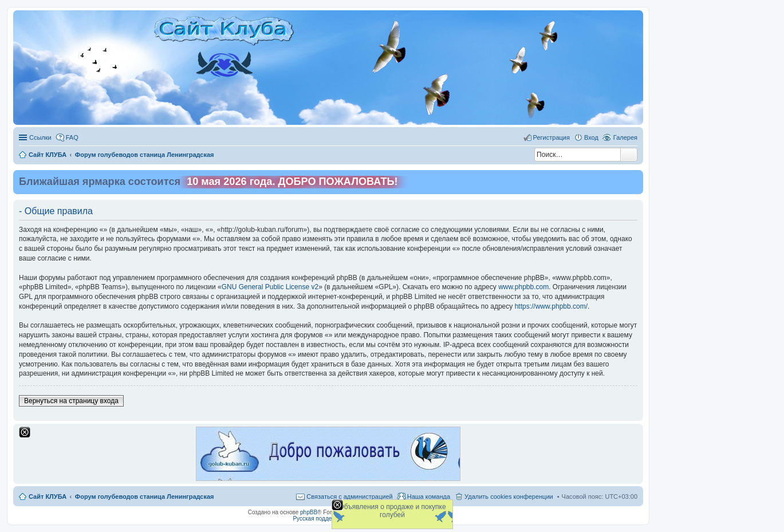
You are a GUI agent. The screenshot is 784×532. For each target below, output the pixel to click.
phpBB (309, 512)
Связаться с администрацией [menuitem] (349, 496)
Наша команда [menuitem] (429, 496)
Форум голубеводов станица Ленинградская (145, 496)
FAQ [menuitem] (72, 137)
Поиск (629, 155)
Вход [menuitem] (591, 137)
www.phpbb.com (523, 287)
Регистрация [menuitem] (551, 137)
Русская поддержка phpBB (328, 519)
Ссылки (40, 137)
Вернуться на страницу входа (71, 401)
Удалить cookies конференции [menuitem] (509, 496)
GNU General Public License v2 (270, 287)
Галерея (625, 137)
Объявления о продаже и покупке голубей (392, 511)
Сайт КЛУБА (48, 496)
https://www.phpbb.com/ (551, 306)
